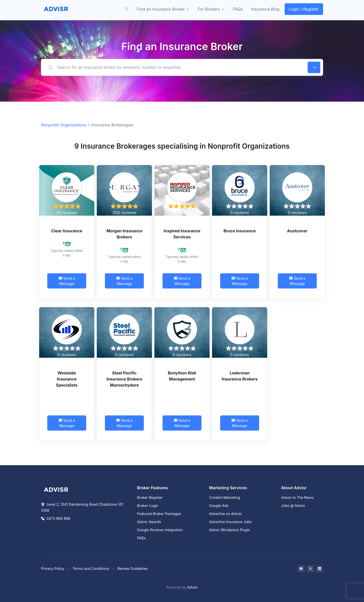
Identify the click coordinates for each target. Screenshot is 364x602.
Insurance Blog (265, 9)
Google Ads (219, 506)
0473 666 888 (56, 518)
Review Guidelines (133, 568)
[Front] (56, 9)
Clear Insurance (67, 231)
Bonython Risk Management (182, 376)
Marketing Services (228, 488)
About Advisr (294, 488)
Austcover (297, 231)
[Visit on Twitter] (310, 569)
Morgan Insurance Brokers (124, 234)
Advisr (192, 587)
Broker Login (148, 506)
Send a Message (67, 281)
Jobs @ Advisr (293, 506)
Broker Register (150, 497)
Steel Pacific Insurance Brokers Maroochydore (124, 379)
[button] (127, 9)
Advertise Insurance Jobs (230, 522)
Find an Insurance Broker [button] (161, 9)
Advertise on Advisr (225, 514)
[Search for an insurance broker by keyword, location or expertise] (174, 67)
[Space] (56, 489)
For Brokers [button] (209, 9)
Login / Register (304, 9)
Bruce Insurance (240, 231)
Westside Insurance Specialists (67, 379)
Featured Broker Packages (159, 514)
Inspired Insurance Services (182, 234)
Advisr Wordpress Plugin (230, 530)
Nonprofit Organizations (64, 125)
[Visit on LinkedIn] (320, 569)
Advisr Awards (149, 522)
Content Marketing (225, 497)
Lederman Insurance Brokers (240, 376)
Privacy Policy (53, 568)
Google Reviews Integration (160, 530)
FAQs (238, 9)
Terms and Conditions (91, 568)
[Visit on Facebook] (301, 569)
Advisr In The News (297, 497)
